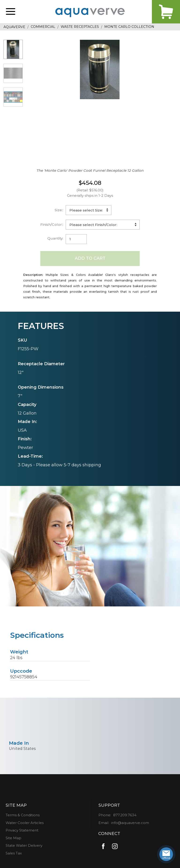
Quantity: (55, 238)
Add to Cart (90, 258)
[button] (11, 12)
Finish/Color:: (52, 224)
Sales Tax (14, 853)
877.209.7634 (125, 815)
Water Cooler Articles (25, 823)
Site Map (13, 838)
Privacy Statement (22, 830)
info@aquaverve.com (130, 823)
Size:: (59, 210)
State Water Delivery (24, 845)
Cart (166, 12)
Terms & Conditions (23, 815)
